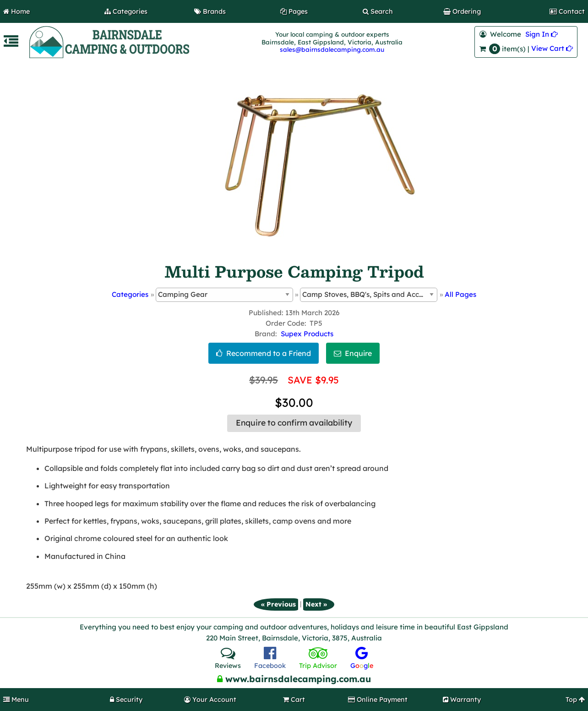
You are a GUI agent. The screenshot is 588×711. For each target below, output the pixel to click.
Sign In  (542, 34)
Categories (130, 294)
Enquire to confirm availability (294, 423)
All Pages (460, 294)
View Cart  (552, 48)
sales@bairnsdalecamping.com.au (332, 49)
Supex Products (307, 334)
